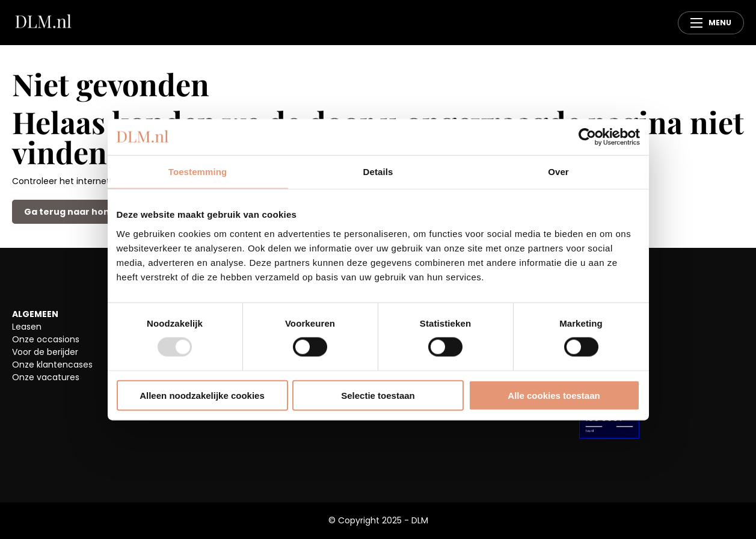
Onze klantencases (52, 365)
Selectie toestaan (378, 395)
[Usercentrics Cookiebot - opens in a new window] (587, 137)
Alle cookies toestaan (554, 395)
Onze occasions (46, 339)
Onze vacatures (46, 377)
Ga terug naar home (71, 212)
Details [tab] (378, 172)
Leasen (27, 327)
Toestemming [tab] (198, 172)
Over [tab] (558, 172)
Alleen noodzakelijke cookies (202, 395)
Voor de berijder (45, 352)
